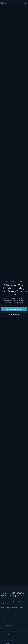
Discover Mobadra (14, 315)
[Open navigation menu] (25, 3)
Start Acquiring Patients (14, 310)
